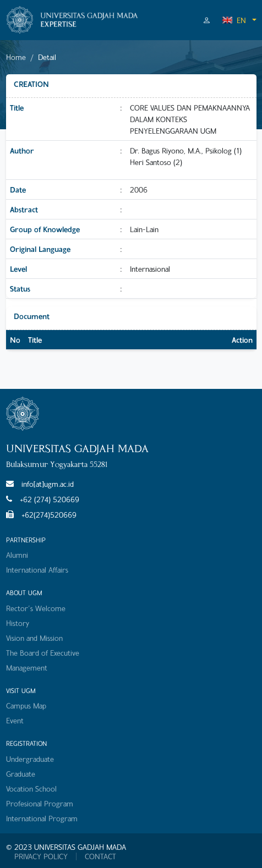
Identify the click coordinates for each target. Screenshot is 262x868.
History (18, 623)
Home (16, 57)
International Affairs (37, 570)
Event (15, 720)
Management (27, 668)
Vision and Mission (34, 638)
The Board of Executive (43, 653)
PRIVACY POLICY (41, 856)
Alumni (17, 555)
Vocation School (31, 789)
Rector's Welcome (36, 608)
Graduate (21, 774)
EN (234, 20)
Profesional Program (40, 803)
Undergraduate (30, 759)
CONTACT (100, 856)
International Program (42, 818)
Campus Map (26, 705)
